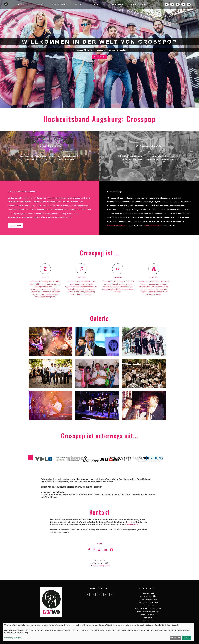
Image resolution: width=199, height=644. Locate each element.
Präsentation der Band (116, 225)
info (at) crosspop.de (101, 566)
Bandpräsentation (132, 525)
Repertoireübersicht (153, 225)
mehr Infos (100, 57)
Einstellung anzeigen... (13, 638)
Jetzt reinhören (15, 225)
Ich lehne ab (175, 638)
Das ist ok (187, 638)
